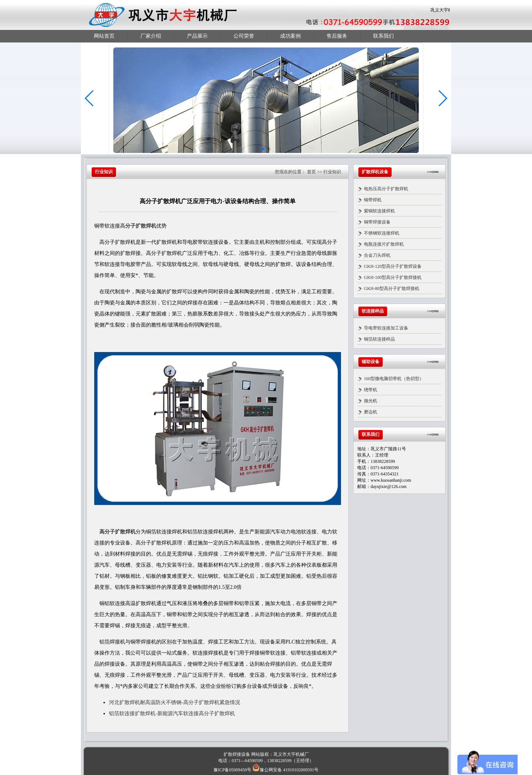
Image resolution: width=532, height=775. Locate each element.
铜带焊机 (373, 200)
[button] (90, 98)
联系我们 (383, 36)
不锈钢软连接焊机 (382, 233)
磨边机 (371, 412)
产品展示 (197, 36)
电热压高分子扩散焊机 (386, 189)
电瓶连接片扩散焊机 (384, 244)
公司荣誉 (244, 36)
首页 (311, 172)
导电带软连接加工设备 (386, 328)
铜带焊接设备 (377, 222)
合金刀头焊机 (377, 255)
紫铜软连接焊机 (379, 211)
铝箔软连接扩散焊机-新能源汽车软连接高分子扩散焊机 (172, 713)
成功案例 (290, 36)
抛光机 (371, 401)
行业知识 (332, 172)
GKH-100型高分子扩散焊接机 (393, 277)
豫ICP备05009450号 (233, 770)
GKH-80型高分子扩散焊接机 (392, 289)
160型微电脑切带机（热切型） (394, 379)
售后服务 (337, 36)
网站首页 (104, 36)
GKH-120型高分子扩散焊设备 (393, 266)
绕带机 (371, 390)
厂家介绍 (151, 36)
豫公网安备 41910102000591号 (285, 770)
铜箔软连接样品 (379, 339)
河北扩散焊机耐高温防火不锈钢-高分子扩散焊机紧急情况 (175, 702)
